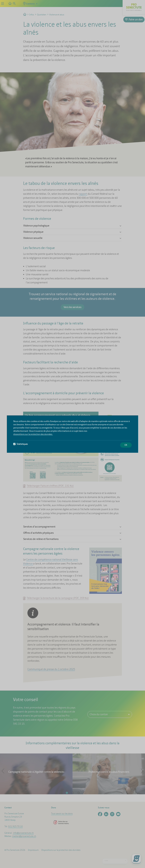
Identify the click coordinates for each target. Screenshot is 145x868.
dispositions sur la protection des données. (33, 434)
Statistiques (21, 444)
